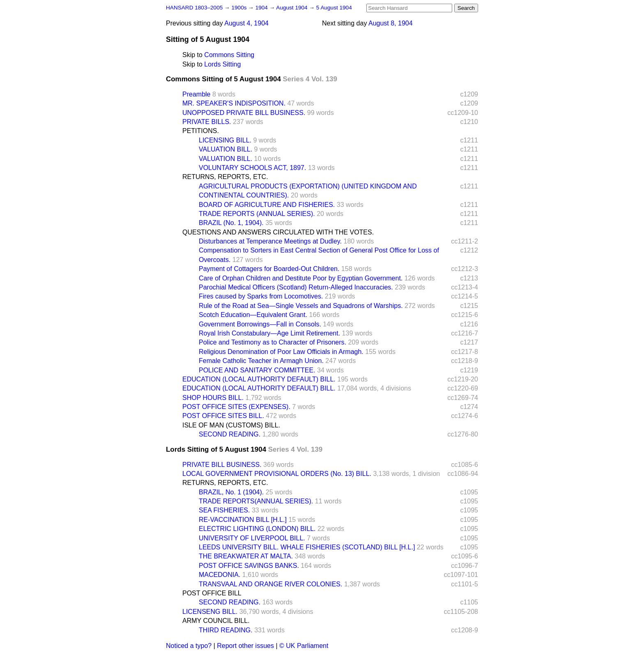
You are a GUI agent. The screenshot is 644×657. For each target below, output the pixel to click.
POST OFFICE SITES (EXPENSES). (236, 407)
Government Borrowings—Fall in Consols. (260, 324)
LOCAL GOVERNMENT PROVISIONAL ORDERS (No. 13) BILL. (277, 474)
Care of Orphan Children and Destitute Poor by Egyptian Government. (301, 278)
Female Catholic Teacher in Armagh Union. (261, 361)
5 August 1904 (334, 8)
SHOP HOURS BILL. (213, 398)
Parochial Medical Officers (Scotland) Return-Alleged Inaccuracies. (296, 287)
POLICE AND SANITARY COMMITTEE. (257, 370)
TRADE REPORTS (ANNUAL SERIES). (257, 214)
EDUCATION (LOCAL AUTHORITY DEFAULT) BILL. (259, 379)
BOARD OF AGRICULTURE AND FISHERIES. (267, 205)
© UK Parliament (304, 646)
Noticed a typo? (189, 646)
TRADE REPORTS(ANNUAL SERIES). (256, 501)
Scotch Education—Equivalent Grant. (253, 315)
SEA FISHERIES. (224, 510)
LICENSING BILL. (225, 140)
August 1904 (292, 8)
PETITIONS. (201, 131)
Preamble (196, 94)
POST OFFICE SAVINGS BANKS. (249, 566)
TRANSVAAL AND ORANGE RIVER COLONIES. (270, 584)
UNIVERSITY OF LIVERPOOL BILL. (252, 538)
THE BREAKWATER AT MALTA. (246, 556)
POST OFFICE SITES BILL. (223, 416)
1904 (262, 8)
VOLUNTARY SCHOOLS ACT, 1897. (252, 168)
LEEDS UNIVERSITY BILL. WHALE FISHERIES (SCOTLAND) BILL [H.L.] (307, 547)
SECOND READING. (230, 434)
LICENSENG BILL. (210, 612)
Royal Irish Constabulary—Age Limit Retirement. (269, 333)
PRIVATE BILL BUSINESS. (222, 465)
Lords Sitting (222, 64)
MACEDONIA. (220, 575)
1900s (240, 8)
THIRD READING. (226, 630)
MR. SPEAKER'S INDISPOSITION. (234, 103)
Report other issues (245, 646)
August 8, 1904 (391, 23)
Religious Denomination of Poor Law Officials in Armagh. (281, 352)
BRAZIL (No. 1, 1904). (231, 223)
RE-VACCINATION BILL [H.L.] (243, 520)
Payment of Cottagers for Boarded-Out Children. (269, 269)
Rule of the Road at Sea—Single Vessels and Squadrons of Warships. (301, 306)
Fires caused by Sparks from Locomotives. (261, 296)
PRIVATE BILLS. (207, 122)
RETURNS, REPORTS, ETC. (225, 177)
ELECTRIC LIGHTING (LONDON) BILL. (257, 529)
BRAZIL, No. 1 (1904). (231, 492)
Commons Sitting (229, 55)
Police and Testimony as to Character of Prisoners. (273, 342)
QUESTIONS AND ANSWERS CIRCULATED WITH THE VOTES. (278, 232)
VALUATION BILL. (225, 149)
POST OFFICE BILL (212, 593)
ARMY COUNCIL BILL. (216, 621)
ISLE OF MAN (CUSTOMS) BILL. (231, 425)
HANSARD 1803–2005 (194, 8)
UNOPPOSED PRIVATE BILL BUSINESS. (244, 113)
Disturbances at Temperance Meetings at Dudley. (270, 241)
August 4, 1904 (246, 23)
